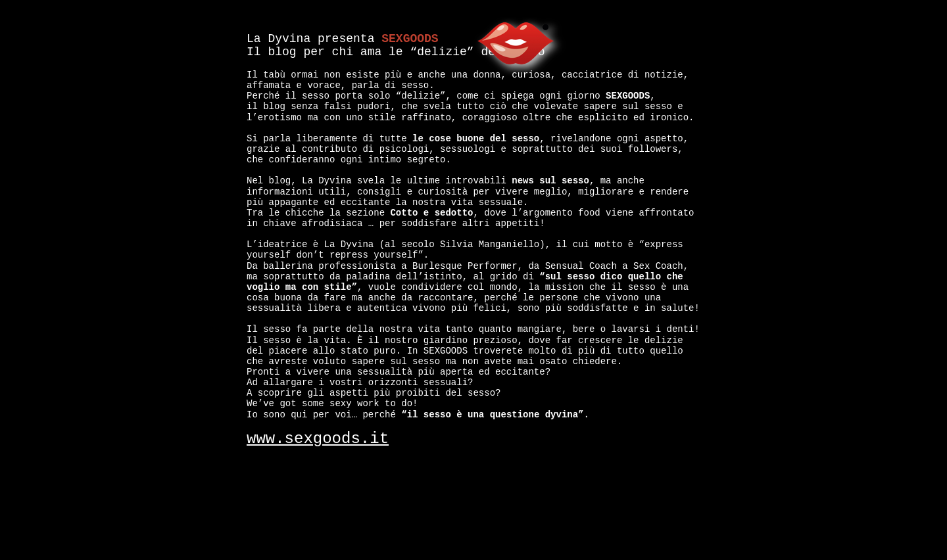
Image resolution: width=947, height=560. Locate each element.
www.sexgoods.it (318, 439)
